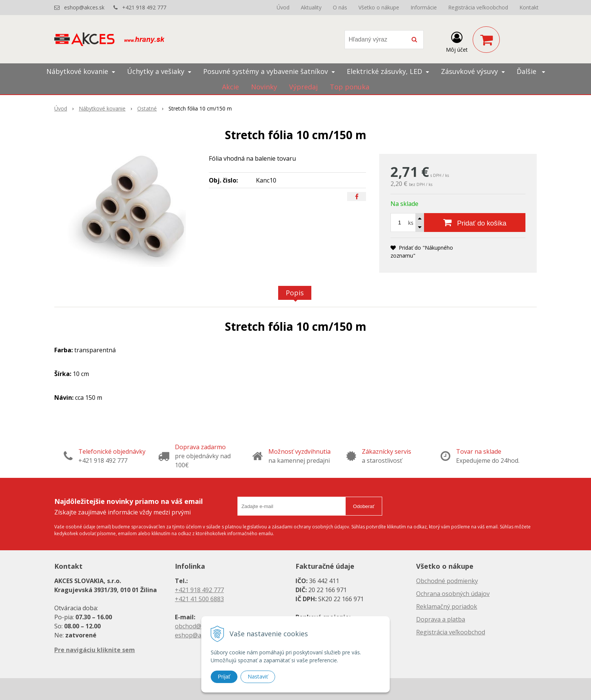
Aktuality (311, 7)
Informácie (424, 7)
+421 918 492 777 (144, 7)
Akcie (230, 87)
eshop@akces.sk (84, 7)
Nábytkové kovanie (102, 108)
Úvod (283, 7)
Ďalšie (531, 71)
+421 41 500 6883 (199, 599)
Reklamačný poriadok (447, 606)
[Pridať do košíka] (475, 223)
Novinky (264, 87)
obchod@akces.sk (200, 626)
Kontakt (529, 7)
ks (411, 223)
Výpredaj (303, 87)
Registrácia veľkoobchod (478, 7)
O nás (340, 7)
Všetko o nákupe (379, 7)
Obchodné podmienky (447, 581)
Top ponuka (350, 87)
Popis (295, 293)
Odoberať (364, 506)
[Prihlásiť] (457, 41)
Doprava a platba (441, 619)
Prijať (224, 677)
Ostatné (147, 108)
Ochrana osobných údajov (453, 594)
